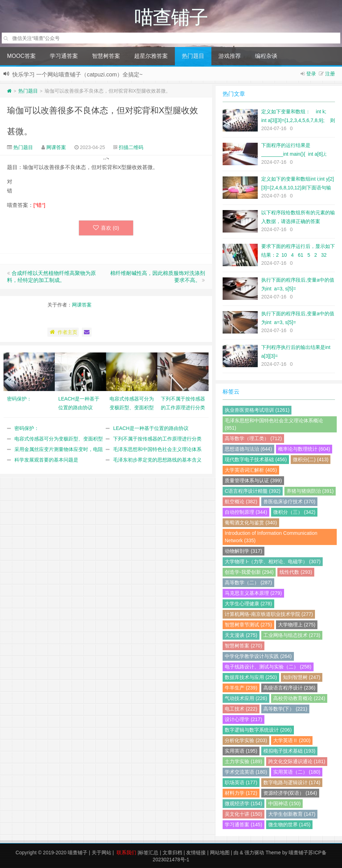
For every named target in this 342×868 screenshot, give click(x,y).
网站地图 (220, 853)
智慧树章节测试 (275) (248, 625)
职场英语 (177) (241, 782)
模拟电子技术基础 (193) (290, 751)
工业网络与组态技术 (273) (292, 635)
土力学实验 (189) (244, 761)
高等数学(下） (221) (285, 709)
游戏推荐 (230, 56)
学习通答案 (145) (244, 825)
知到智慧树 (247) (302, 677)
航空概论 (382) (241, 502)
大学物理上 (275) (297, 625)
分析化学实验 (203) (246, 740)
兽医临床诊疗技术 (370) (290, 502)
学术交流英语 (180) (246, 772)
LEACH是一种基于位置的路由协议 (151, 428)
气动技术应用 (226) (246, 698)
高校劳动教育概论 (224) (299, 698)
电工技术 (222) (241, 709)
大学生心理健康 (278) (248, 604)
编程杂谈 (266, 56)
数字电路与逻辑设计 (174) (292, 782)
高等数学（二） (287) (248, 583)
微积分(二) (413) (311, 459)
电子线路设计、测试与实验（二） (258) (268, 667)
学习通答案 (64, 56)
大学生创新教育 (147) (292, 814)
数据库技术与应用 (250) (251, 677)
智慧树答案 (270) (244, 646)
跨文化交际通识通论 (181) (297, 761)
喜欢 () (106, 228)
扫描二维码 (131, 147)
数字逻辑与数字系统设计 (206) (258, 730)
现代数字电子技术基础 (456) (256, 459)
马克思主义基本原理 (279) (253, 593)
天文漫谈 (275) (241, 635)
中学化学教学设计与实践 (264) (258, 656)
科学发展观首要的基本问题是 (46, 460)
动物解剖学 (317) (244, 551)
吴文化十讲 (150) (244, 814)
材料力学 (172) (241, 793)
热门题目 (193, 56)
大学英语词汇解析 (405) (251, 470)
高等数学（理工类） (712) (253, 438)
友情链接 (196, 853)
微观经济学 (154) (244, 803)
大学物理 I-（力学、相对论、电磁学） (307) (273, 561)
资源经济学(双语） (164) (290, 793)
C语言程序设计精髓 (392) (253, 491)
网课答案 (56, 147)
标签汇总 (149, 853)
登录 (311, 74)
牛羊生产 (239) (241, 688)
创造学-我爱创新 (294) (249, 572)
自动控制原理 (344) (246, 512)
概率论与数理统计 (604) (304, 449)
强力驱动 (254, 853)
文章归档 (172, 853)
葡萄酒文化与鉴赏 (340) (251, 523)
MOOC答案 (21, 56)
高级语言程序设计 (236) (290, 688)
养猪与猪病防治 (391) (310, 491)
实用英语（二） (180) (297, 772)
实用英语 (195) (241, 751)
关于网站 (101, 853)
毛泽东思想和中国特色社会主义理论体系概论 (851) (274, 424)
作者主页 (63, 332)
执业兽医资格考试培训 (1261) (257, 410)
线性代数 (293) (296, 572)
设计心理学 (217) (244, 719)
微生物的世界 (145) (290, 825)
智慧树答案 (106, 56)
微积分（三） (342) (294, 512)
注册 (330, 74)
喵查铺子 (78, 853)
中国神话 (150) (285, 803)
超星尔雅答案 (151, 56)
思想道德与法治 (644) (248, 449)
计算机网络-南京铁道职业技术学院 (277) (269, 614)
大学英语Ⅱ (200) (292, 740)
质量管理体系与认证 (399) (253, 480)
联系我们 (126, 853)
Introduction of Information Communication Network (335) (271, 537)
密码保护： (27, 428)
